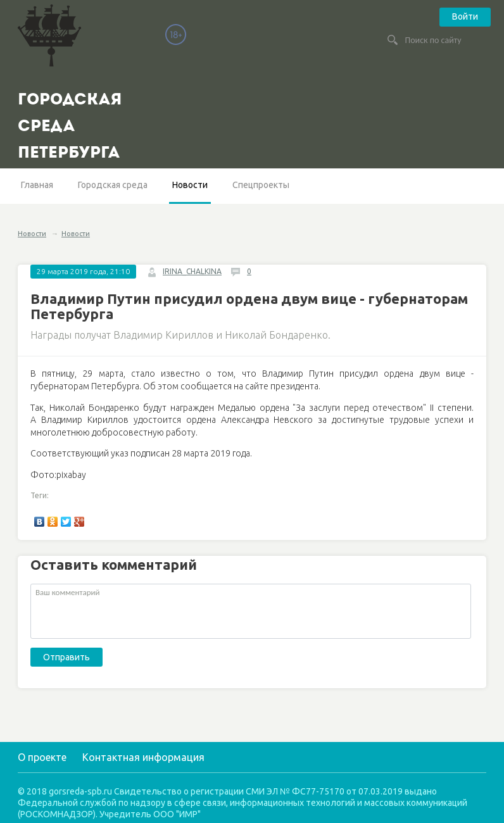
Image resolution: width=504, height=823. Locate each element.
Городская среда (113, 185)
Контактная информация (143, 757)
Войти (465, 16)
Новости (190, 185)
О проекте (42, 757)
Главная (37, 185)
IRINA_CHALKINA (192, 271)
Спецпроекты (261, 185)
